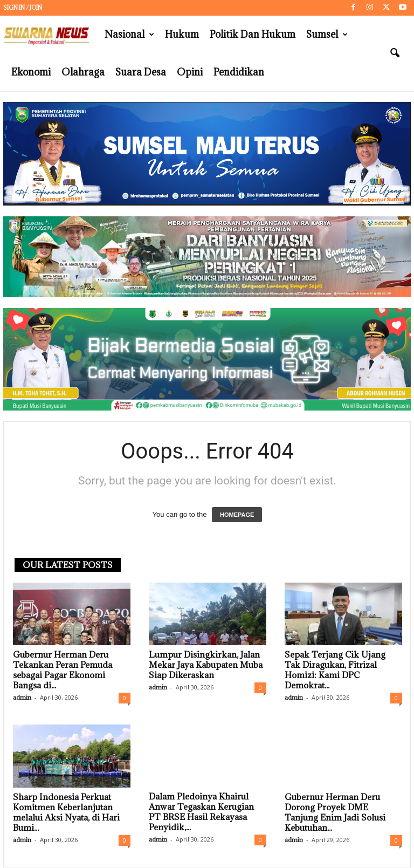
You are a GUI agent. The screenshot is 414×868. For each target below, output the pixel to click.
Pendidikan (239, 72)
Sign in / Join (23, 8)
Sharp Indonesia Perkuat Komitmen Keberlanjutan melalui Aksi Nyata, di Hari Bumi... (66, 812)
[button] (395, 53)
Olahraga (83, 72)
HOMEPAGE (237, 515)
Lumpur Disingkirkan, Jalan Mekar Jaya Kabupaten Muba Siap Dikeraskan (206, 665)
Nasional (129, 35)
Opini (190, 72)
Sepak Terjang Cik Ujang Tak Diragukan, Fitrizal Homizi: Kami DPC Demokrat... (335, 670)
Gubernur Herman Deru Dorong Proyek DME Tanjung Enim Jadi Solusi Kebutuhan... (335, 812)
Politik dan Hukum (253, 34)
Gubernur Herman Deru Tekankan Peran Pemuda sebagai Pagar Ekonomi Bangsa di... (63, 670)
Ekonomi (31, 72)
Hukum (182, 34)
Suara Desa (141, 72)
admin (22, 697)
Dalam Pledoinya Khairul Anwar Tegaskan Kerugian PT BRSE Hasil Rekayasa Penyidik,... (201, 812)
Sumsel (327, 35)
